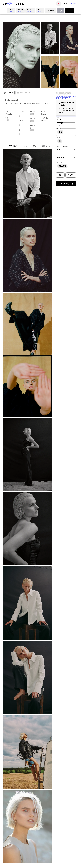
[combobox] (66, 132)
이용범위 (59, 128)
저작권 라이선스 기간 (63, 146)
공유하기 (8, 93)
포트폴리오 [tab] (9, 146)
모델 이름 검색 (51, 11)
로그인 (66, 4)
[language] (59, 4)
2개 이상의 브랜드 (71, 175)
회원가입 (74, 4)
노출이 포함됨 (60, 175)
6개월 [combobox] (59, 150)
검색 (69, 11)
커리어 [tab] (40, 146)
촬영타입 (59, 137)
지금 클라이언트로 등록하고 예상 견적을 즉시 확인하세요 (66, 97)
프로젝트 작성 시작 (66, 184)
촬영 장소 (60, 162)
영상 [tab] (30, 146)
